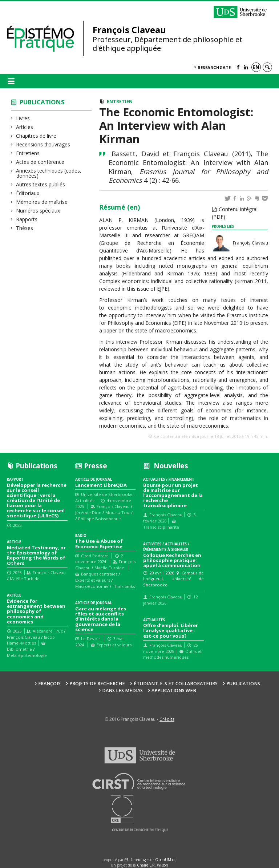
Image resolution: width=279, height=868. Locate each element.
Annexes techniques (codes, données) (49, 173)
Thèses (25, 228)
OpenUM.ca (165, 860)
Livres (23, 118)
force (139, 860)
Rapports (27, 219)
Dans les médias (122, 691)
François (49, 684)
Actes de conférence (40, 162)
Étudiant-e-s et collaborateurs (176, 684)
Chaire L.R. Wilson (153, 865)
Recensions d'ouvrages (43, 144)
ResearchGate (214, 67)
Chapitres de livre (36, 136)
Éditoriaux (28, 193)
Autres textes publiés (41, 184)
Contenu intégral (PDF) (235, 213)
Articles (25, 127)
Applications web (174, 691)
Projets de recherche (97, 684)
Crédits (167, 719)
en (256, 67)
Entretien (120, 102)
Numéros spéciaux (38, 211)
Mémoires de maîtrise (42, 202)
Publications (42, 102)
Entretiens (28, 153)
